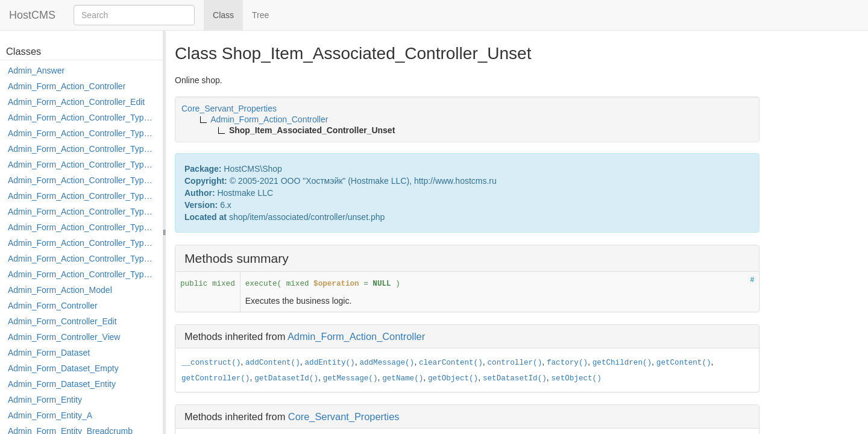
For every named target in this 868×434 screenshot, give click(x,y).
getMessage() (351, 379)
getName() (403, 379)
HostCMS (32, 15)
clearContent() (451, 363)
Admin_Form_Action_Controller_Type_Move (82, 227)
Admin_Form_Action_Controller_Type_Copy (82, 133)
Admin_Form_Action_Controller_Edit (76, 102)
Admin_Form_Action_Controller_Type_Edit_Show (82, 180)
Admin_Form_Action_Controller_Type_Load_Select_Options (82, 196)
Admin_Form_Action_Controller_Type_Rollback (82, 259)
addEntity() (330, 363)
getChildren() (622, 363)
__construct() (211, 363)
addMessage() (387, 363)
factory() (567, 363)
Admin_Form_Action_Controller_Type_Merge (82, 212)
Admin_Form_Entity (45, 400)
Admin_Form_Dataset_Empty (63, 368)
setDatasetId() (515, 379)
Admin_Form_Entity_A (50, 415)
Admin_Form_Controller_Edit (62, 321)
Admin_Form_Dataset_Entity (62, 384)
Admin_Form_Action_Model (60, 290)
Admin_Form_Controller (53, 306)
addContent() (273, 363)
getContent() (684, 363)
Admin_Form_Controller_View (64, 337)
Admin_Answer (36, 71)
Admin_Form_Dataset (49, 353)
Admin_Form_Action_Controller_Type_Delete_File (82, 149)
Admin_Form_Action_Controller (67, 86)
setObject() (577, 379)
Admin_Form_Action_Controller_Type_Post (82, 243)
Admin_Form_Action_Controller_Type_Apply (82, 118)
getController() (215, 379)
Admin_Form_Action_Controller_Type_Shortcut (82, 274)
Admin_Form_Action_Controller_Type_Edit (82, 165)
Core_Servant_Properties (344, 417)
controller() (515, 363)
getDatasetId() (286, 379)
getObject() (453, 379)
